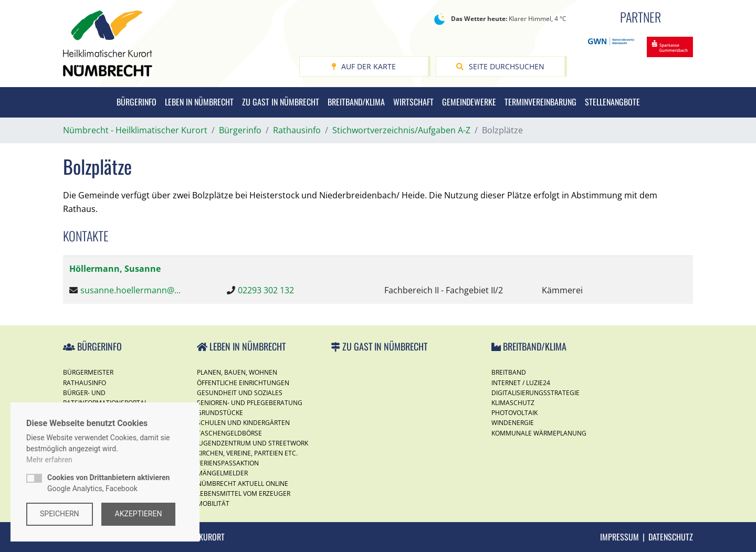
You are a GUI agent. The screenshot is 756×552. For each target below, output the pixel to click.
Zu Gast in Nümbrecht (281, 102)
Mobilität (213, 503)
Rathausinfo (85, 383)
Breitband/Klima (356, 102)
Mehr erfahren (49, 460)
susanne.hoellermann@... (130, 290)
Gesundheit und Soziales (240, 393)
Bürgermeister (88, 372)
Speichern (60, 514)
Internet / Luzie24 (521, 383)
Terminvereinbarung (540, 102)
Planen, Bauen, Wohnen (237, 372)
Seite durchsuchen (500, 66)
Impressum (619, 537)
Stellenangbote (612, 102)
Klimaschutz (513, 403)
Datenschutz (671, 537)
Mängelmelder (222, 473)
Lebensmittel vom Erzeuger (244, 493)
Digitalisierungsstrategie (535, 393)
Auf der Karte (364, 66)
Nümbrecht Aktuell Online (243, 484)
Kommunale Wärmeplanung (539, 433)
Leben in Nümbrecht (199, 102)
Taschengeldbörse (229, 433)
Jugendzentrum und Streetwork (253, 443)
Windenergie (513, 423)
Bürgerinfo (136, 102)
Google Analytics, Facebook (108, 483)
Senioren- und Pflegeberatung (250, 403)
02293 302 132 (266, 290)
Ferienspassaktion (228, 463)
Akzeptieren (139, 514)
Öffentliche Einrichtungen (243, 383)
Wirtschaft (413, 102)
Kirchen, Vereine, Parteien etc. (247, 453)
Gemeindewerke (469, 102)
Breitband (509, 372)
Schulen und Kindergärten (243, 423)
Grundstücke (220, 413)
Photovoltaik (514, 413)
